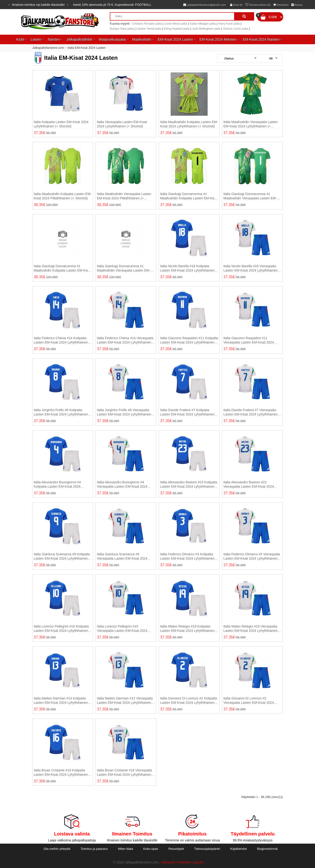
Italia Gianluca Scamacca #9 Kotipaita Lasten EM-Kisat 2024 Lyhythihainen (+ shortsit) (62, 556)
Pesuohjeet (176, 849)
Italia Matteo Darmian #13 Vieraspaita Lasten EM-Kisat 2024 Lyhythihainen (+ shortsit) (125, 701)
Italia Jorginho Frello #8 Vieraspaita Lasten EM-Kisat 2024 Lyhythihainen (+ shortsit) (124, 412)
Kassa (297, 5)
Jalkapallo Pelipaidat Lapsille (182, 862)
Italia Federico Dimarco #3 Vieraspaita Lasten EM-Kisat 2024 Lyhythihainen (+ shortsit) (252, 556)
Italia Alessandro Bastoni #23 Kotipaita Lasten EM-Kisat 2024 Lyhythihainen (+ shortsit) (189, 484)
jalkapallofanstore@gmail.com (205, 5)
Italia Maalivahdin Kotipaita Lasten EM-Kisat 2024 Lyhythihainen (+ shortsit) (189, 124)
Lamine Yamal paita (149, 29)
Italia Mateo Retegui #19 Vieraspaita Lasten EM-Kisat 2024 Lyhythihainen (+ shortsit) (251, 629)
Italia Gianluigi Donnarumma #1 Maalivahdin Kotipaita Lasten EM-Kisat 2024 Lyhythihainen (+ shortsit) (189, 196)
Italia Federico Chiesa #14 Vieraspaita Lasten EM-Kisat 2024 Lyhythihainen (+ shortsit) (125, 340)
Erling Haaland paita (177, 29)
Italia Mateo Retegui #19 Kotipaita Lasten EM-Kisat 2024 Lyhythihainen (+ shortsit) (187, 629)
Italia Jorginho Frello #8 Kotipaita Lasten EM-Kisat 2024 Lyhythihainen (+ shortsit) (61, 412)
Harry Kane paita (229, 24)
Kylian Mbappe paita (203, 24)
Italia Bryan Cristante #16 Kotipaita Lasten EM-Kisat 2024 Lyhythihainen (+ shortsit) (61, 772)
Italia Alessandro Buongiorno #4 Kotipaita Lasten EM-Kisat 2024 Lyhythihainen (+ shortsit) (57, 484)
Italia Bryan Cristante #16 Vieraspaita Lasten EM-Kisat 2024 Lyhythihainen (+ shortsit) (124, 772)
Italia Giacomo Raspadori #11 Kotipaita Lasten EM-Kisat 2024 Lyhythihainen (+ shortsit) (189, 340)
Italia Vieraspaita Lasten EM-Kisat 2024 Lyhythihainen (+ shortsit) (122, 124)
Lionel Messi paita (176, 24)
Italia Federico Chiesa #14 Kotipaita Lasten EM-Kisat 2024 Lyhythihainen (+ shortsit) (61, 340)
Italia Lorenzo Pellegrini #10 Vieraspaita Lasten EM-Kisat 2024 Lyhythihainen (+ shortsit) (122, 629)
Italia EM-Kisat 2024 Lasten (87, 48)
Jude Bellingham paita (206, 29)
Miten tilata (126, 849)
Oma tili (236, 5)
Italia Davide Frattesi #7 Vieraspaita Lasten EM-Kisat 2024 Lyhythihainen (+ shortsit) (251, 412)
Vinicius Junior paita (236, 29)
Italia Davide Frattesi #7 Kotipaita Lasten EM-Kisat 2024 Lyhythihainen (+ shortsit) (187, 412)
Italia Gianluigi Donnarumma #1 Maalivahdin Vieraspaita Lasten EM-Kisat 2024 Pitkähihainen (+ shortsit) (124, 268)
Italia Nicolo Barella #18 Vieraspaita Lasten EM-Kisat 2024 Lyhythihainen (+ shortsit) (251, 268)
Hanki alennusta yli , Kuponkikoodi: (112, 5)
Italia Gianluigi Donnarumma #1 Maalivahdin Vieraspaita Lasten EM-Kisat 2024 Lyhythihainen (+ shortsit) (251, 196)
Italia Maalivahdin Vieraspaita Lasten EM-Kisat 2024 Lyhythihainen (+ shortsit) (251, 124)
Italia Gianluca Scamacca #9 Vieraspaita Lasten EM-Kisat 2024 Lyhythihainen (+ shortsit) (122, 556)
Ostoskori (281, 5)
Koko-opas (151, 849)
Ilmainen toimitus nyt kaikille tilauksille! (38, 5)
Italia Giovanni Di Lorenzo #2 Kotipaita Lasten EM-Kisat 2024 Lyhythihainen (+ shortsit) (189, 701)
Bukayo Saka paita (122, 29)
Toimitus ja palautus (94, 849)
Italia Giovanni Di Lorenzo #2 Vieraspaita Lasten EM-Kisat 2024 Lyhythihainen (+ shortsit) (249, 701)
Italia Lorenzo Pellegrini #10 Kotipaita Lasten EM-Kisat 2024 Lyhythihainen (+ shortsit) (61, 629)
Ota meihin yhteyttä (57, 849)
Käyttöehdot (239, 849)
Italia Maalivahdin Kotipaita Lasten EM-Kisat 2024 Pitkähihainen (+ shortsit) (63, 196)
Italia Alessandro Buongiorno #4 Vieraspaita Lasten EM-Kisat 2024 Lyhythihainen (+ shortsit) (122, 484)
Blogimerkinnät (267, 849)
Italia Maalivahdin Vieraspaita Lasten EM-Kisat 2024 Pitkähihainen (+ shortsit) (124, 196)
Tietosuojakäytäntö (207, 849)
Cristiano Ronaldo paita (147, 24)
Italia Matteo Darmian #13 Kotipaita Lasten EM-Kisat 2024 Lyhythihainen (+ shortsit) (61, 701)
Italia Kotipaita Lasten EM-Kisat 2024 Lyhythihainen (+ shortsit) (61, 124)
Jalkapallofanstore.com (48, 48)
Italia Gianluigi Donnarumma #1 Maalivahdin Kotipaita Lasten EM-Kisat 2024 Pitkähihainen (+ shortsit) (62, 268)
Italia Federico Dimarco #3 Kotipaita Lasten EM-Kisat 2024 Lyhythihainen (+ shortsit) (187, 556)
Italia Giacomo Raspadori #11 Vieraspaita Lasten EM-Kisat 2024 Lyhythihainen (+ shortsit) (249, 340)
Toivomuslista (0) (258, 5)
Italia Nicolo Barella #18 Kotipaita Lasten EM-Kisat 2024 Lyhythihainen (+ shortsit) (187, 268)
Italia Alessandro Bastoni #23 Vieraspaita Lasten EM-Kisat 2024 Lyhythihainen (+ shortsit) (249, 484)
